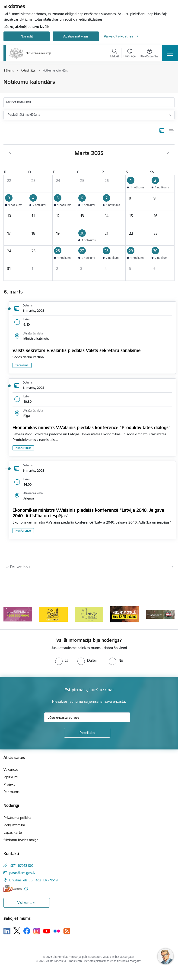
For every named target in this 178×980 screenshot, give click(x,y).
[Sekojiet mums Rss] (67, 931)
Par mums (11, 792)
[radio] (62, 660)
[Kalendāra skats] (162, 130)
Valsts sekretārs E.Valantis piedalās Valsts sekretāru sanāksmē (77, 350)
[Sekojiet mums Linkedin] (7, 931)
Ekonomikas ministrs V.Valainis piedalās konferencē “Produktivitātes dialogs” (91, 428)
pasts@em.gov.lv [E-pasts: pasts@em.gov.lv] (22, 873)
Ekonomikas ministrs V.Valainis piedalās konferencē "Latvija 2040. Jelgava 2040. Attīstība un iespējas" (88, 513)
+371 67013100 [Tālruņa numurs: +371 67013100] (21, 866)
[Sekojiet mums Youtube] (47, 931)
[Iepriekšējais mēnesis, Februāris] (10, 153)
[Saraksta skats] (172, 130)
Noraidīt (27, 36)
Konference (23, 448)
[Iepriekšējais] (9, 614)
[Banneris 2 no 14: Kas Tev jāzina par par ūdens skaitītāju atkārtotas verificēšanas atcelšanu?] (18, 614)
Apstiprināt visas (76, 36)
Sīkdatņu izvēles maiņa (21, 840)
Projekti (9, 784)
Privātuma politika (17, 818)
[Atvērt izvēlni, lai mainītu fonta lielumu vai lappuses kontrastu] (149, 54)
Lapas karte (13, 832)
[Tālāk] (169, 614)
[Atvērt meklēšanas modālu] (115, 54)
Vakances (11, 769)
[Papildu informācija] (26, 889)
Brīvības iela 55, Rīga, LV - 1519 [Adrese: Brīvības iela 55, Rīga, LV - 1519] (33, 880)
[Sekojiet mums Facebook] (27, 931)
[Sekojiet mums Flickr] (57, 931)
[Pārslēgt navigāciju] (170, 53)
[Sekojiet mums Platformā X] (17, 931)
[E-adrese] (13, 889)
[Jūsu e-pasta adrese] (87, 717)
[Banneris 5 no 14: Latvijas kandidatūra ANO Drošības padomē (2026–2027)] (125, 614)
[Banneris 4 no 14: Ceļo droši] (89, 614)
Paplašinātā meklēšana (24, 115)
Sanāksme (22, 365)
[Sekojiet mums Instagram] (37, 931)
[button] (138, 184)
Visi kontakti (27, 903)
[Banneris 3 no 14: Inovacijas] (54, 614)
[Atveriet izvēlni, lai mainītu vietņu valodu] (130, 54)
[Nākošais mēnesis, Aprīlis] (168, 153)
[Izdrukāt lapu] (89, 567)
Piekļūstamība (14, 825)
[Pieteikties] (87, 733)
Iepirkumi (11, 777)
